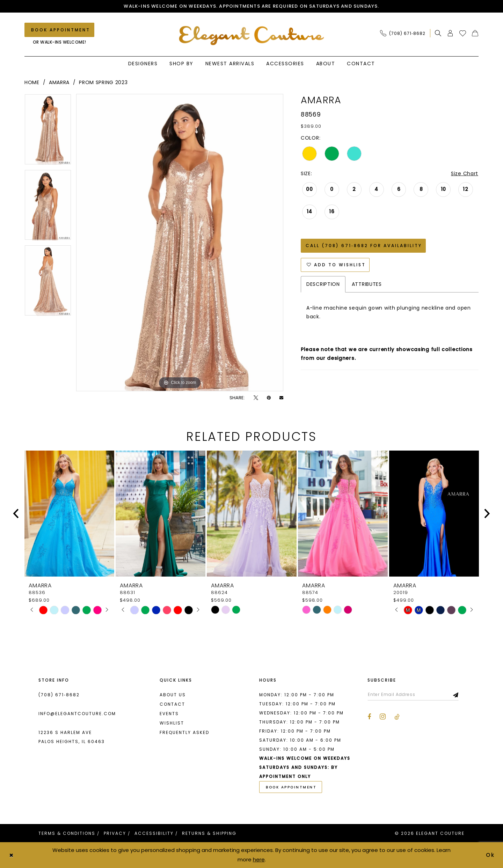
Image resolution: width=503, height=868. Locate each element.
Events (169, 714)
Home (32, 82)
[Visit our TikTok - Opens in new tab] (397, 717)
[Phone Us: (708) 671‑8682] (403, 33)
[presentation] (69, 514)
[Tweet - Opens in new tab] (256, 398)
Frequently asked (184, 732)
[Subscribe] (456, 695)
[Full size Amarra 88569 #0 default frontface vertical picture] (180, 243)
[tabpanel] (48, 132)
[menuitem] (405, 33)
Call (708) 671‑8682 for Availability (364, 246)
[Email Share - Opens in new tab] (281, 398)
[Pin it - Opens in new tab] (269, 398)
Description (323, 284)
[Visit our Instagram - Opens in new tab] (383, 717)
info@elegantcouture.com (77, 714)
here (259, 859)
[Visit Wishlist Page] (463, 33)
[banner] (252, 35)
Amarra (59, 82)
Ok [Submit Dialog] (491, 855)
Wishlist (172, 723)
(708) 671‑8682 (59, 695)
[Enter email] (413, 695)
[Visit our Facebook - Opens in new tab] (369, 717)
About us (173, 695)
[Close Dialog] (11, 855)
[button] (450, 33)
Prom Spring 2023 (103, 82)
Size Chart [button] (465, 173)
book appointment (291, 787)
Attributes (367, 284)
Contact (172, 704)
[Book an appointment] (59, 30)
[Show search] (438, 33)
